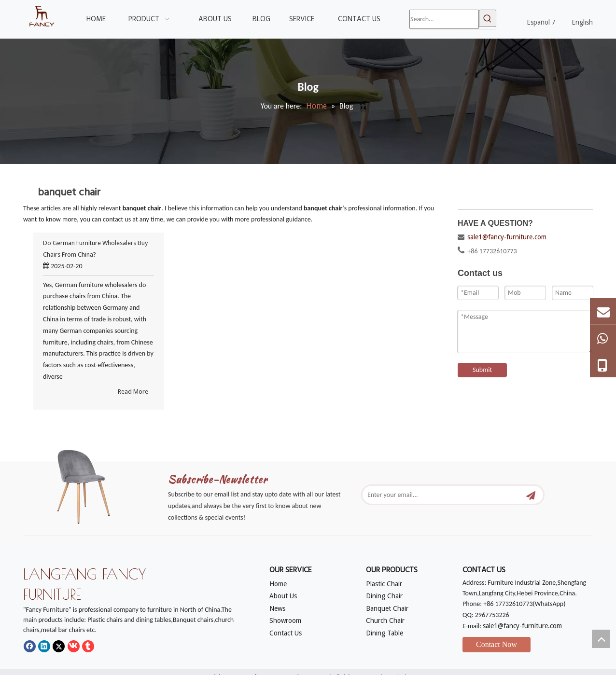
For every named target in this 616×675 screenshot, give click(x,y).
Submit (482, 370)
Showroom (285, 620)
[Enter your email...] (442, 495)
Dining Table (385, 633)
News (277, 608)
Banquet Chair (387, 608)
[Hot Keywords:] (488, 18)
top (601, 639)
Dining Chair (384, 596)
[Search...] (444, 19)
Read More (133, 392)
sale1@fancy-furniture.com (507, 237)
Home (278, 584)
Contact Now (497, 644)
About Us (283, 596)
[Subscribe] (531, 495)
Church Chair (385, 620)
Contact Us (286, 633)
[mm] (91, 484)
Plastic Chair (384, 584)
